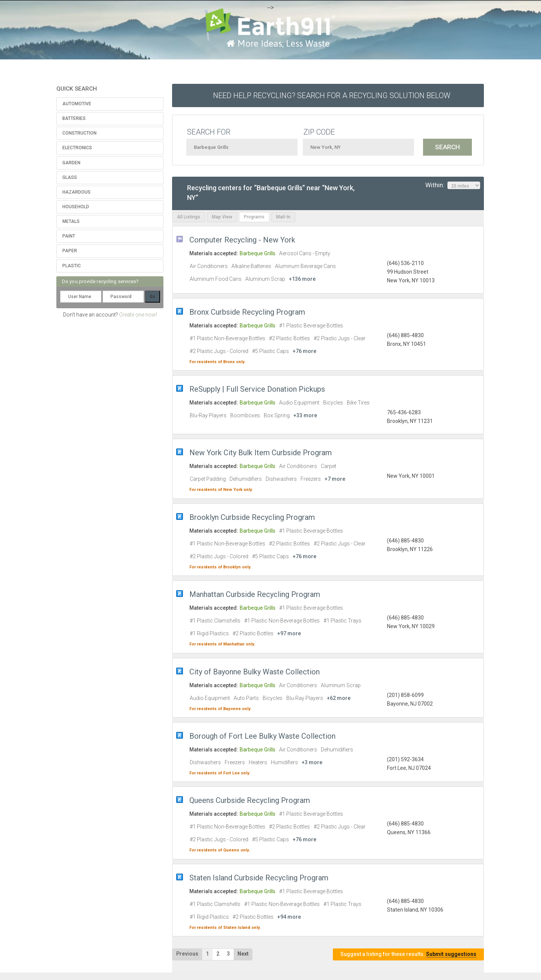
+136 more (302, 279)
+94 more (289, 917)
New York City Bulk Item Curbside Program (261, 453)
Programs (254, 217)
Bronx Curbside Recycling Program (247, 312)
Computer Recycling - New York (242, 240)
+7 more (335, 479)
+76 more (305, 351)
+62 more (339, 698)
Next (243, 954)
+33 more (305, 415)
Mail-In (283, 217)
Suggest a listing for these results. (408, 954)
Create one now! (138, 315)
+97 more (289, 633)
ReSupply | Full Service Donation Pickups (257, 389)
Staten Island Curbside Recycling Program (259, 878)
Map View (222, 217)
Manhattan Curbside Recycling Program (255, 594)
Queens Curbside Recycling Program (250, 800)
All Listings (189, 217)
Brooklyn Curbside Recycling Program (252, 517)
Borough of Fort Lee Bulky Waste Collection (262, 736)
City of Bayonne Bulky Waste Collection (255, 672)
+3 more (312, 762)
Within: (453, 185)
